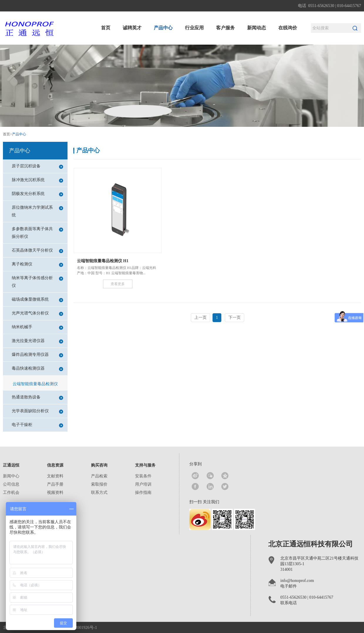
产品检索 (99, 476)
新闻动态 (257, 28)
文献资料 (55, 476)
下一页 (235, 318)
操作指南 (143, 493)
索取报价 (99, 484)
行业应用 (194, 28)
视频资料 (55, 493)
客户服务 (225, 28)
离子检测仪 (37, 264)
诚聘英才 (132, 28)
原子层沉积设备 (37, 166)
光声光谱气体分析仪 (37, 313)
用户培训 (143, 484)
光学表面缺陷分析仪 (37, 411)
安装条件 (143, 476)
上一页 (200, 318)
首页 (106, 28)
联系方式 (99, 493)
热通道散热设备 (37, 397)
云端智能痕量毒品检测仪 (35, 384)
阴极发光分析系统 (37, 194)
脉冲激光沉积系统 (37, 180)
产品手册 (55, 484)
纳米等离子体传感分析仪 (37, 282)
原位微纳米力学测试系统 (37, 211)
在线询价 (288, 28)
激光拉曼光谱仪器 (37, 341)
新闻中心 (11, 476)
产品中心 (163, 28)
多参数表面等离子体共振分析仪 (37, 233)
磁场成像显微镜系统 (37, 300)
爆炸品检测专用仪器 (37, 355)
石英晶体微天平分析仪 (37, 251)
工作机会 (11, 493)
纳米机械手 (37, 327)
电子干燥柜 (37, 425)
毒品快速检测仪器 (37, 369)
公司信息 (11, 484)
